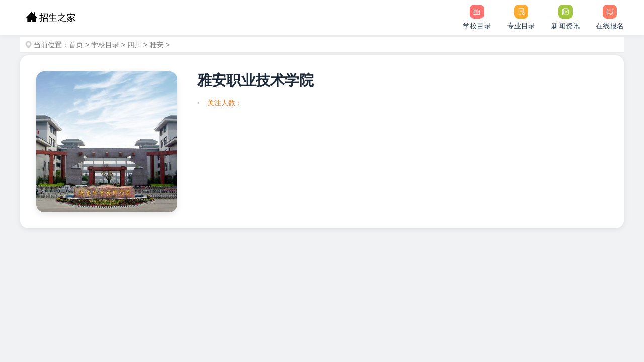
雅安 (156, 45)
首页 (76, 45)
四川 (134, 45)
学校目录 (105, 45)
